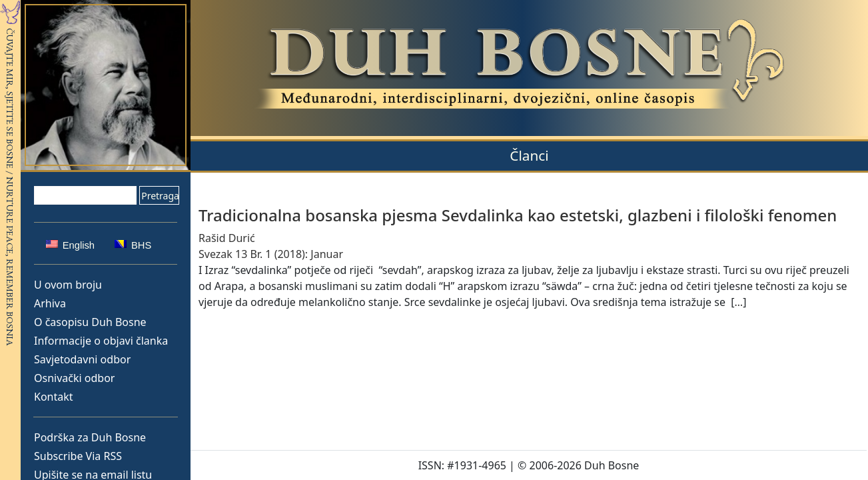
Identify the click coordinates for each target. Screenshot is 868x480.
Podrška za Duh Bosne (90, 437)
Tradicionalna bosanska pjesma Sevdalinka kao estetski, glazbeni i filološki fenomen (518, 215)
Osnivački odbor (74, 378)
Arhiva (50, 303)
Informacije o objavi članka (101, 341)
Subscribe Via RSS (78, 456)
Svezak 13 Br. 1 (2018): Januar (271, 254)
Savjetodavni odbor (82, 359)
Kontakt (54, 397)
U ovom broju (68, 285)
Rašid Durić (227, 238)
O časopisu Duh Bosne (90, 322)
